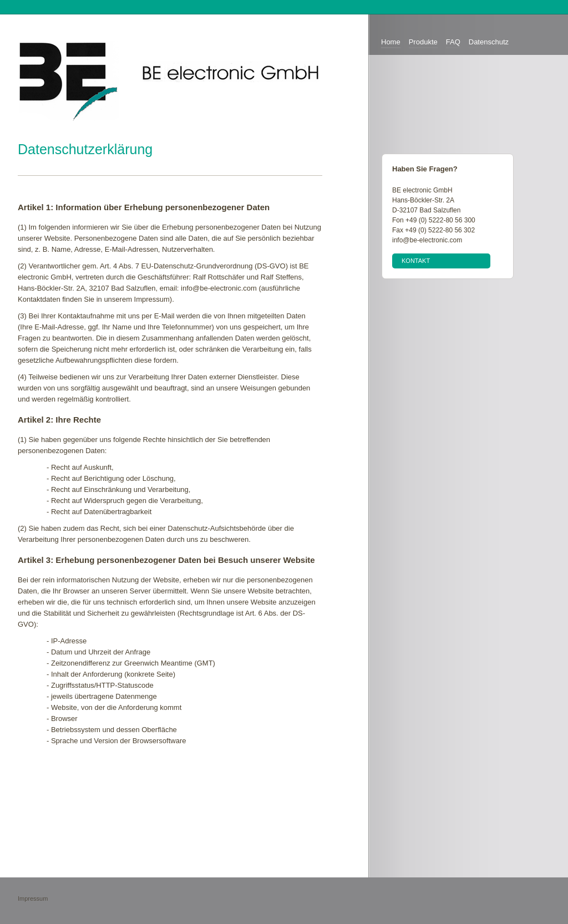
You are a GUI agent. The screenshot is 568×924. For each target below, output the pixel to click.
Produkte (423, 42)
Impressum (33, 898)
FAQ (453, 42)
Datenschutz (489, 42)
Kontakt (416, 261)
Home (391, 42)
